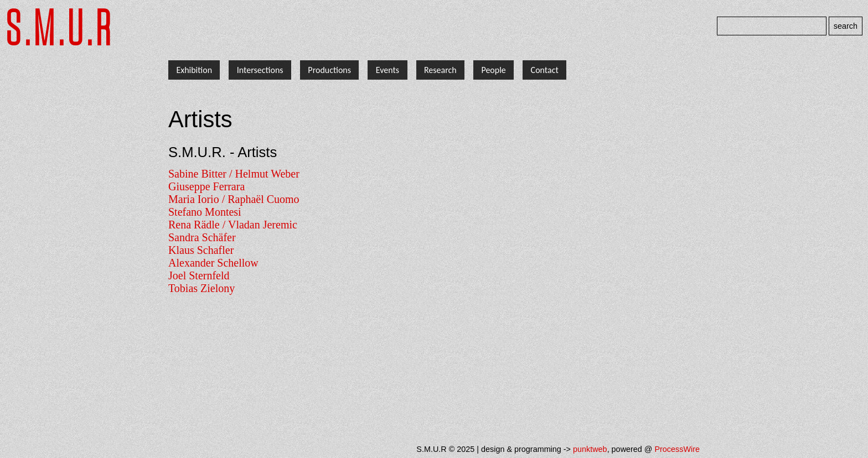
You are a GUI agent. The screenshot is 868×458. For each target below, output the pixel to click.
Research (440, 70)
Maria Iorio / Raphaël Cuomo (234, 199)
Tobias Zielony (201, 288)
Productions (329, 70)
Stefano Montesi (205, 212)
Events (387, 70)
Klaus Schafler (201, 250)
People (493, 70)
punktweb (590, 449)
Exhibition (194, 70)
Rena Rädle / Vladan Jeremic (233, 225)
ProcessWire (677, 449)
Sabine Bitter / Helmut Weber (234, 174)
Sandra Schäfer (202, 237)
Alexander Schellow (213, 263)
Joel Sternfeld (199, 275)
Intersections (260, 70)
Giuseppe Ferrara (206, 186)
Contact (545, 70)
